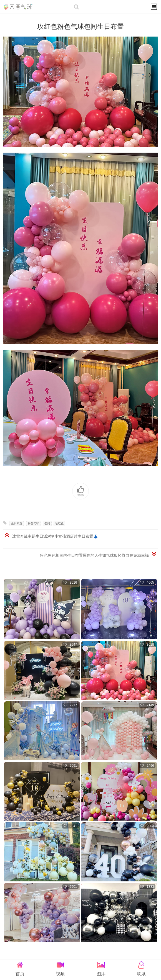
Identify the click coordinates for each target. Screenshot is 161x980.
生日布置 (17, 523)
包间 (47, 523)
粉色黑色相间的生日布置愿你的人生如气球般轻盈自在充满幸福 (94, 555)
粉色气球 (33, 523)
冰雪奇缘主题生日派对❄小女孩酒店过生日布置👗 (55, 536)
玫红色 (59, 523)
